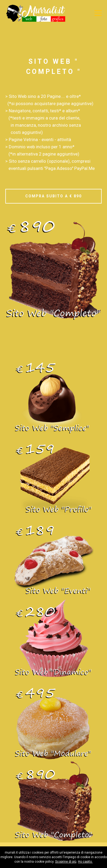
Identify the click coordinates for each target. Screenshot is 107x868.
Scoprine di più (66, 862)
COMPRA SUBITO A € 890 (53, 196)
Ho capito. (85, 862)
